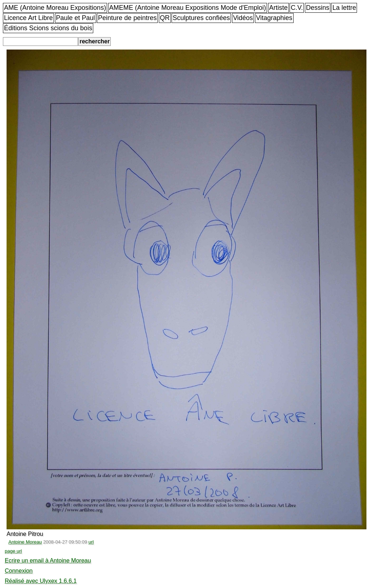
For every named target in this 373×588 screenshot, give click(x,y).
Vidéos (243, 18)
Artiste (278, 8)
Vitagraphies (274, 18)
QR (165, 18)
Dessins (318, 8)
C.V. (297, 8)
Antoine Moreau (25, 542)
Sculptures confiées (201, 18)
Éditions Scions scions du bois (48, 28)
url (91, 542)
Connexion (19, 571)
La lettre (344, 8)
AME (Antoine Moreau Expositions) (55, 8)
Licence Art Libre (28, 18)
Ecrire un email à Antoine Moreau (48, 560)
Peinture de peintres (127, 18)
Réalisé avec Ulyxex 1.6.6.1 (41, 581)
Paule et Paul (76, 18)
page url (13, 551)
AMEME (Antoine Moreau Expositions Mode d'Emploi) (188, 8)
